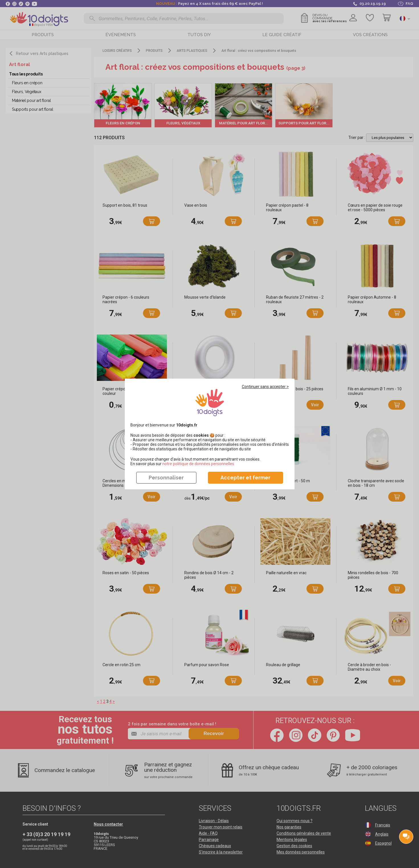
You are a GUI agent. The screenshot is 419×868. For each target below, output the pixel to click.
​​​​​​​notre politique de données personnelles (198, 464)
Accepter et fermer (245, 478)
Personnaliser (166, 478)
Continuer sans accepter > (265, 387)
